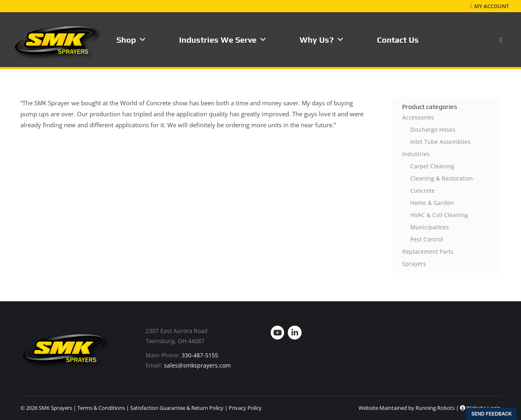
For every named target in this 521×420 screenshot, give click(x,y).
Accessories (418, 117)
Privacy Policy (245, 408)
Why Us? (322, 40)
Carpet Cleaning (432, 166)
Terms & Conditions (101, 408)
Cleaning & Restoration (442, 178)
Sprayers (414, 264)
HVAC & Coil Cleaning (439, 215)
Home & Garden (432, 203)
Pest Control (427, 239)
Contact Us (398, 40)
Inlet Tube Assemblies (440, 142)
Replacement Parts (428, 251)
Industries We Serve (223, 40)
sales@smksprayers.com (197, 365)
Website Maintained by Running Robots (407, 408)
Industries (416, 154)
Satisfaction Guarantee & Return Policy (177, 408)
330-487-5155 (200, 355)
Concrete (422, 190)
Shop (131, 40)
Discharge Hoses (433, 129)
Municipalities (430, 227)
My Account (489, 6)
